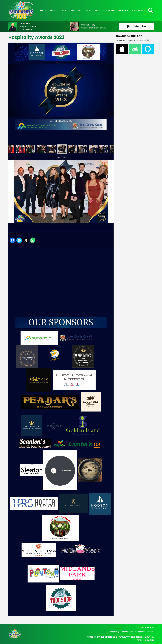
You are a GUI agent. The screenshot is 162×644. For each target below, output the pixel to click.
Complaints (140, 632)
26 (52, 149)
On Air (88, 10)
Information (139, 10)
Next (108, 157)
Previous (14, 157)
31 (104, 149)
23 (20, 149)
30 (93, 149)
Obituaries (75, 10)
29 (83, 149)
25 (41, 149)
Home (43, 10)
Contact (150, 632)
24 (31, 149)
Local (63, 10)
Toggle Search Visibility (151, 11)
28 (72, 149)
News (53, 10)
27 (62, 149)
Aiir (151, 640)
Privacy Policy (127, 632)
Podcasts (123, 10)
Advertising (115, 632)
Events (110, 10)
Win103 (99, 10)
